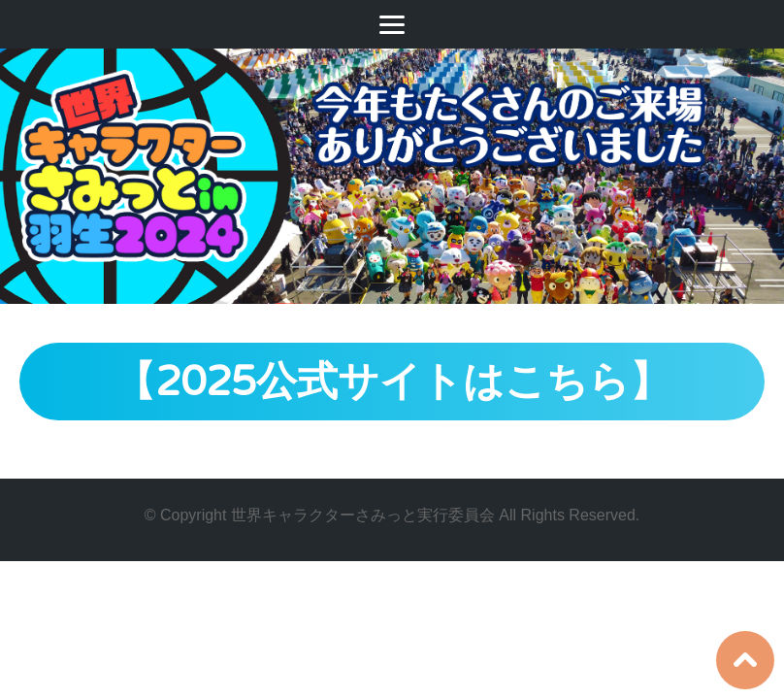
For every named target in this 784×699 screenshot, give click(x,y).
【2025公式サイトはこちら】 (392, 382)
